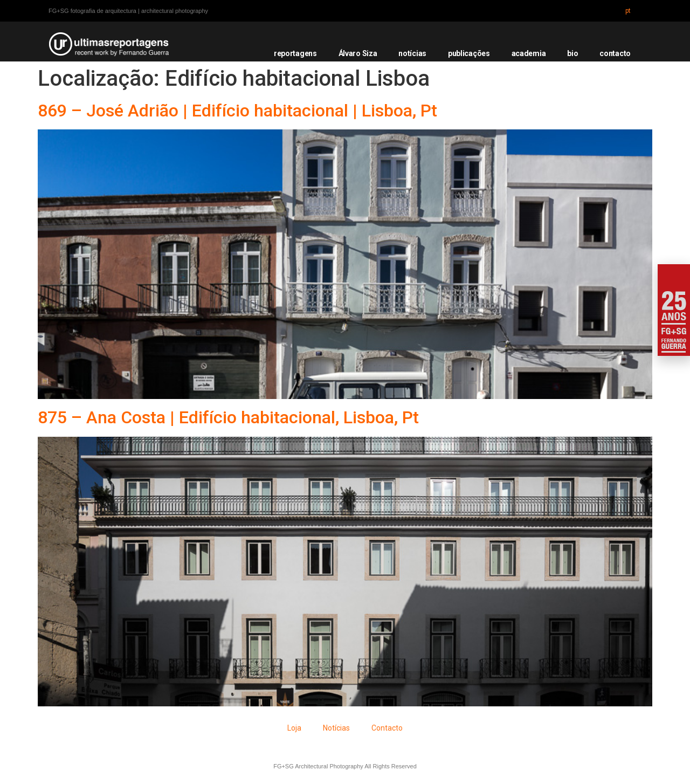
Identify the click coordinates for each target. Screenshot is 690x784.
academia (529, 53)
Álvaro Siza (358, 53)
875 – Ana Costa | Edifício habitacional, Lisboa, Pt (228, 417)
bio (572, 53)
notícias (412, 53)
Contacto (387, 728)
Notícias (336, 728)
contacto (615, 53)
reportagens (295, 53)
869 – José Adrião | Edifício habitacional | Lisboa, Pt (237, 111)
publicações (469, 53)
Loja (294, 728)
